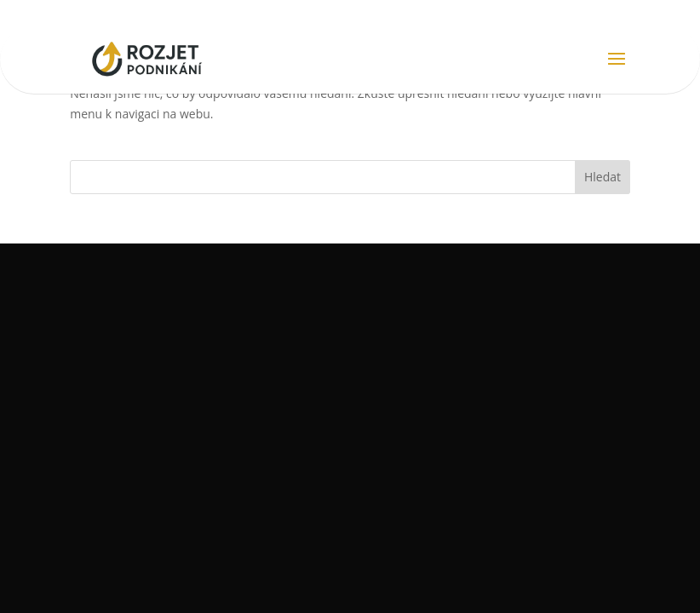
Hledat (602, 177)
